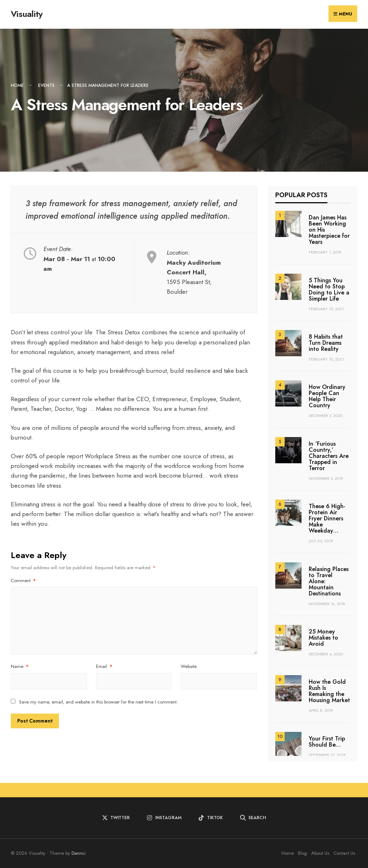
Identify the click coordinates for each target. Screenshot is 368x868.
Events (46, 85)
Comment (23, 581)
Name (20, 666)
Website (189, 666)
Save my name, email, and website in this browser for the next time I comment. (98, 702)
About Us (320, 853)
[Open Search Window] (253, 818)
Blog (302, 853)
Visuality (27, 14)
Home (17, 85)
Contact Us (344, 853)
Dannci (79, 853)
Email (104, 666)
